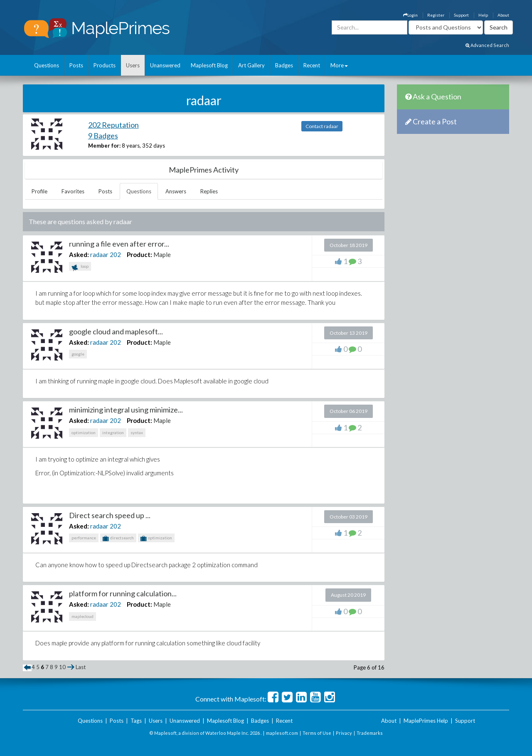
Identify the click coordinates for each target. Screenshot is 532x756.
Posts (76, 65)
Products (105, 65)
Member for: (104, 146)
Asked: (79, 254)
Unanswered (165, 65)
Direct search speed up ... (110, 515)
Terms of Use (317, 733)
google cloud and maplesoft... (116, 331)
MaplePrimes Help (426, 721)
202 (115, 254)
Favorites (73, 191)
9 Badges (103, 136)
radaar (99, 254)
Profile (39, 191)
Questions (47, 65)
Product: (139, 254)
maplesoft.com (282, 733)
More (339, 65)
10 (62, 667)
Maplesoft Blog (209, 65)
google (78, 354)
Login (410, 15)
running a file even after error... (119, 244)
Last (81, 667)
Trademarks (370, 733)
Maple (162, 254)
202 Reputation (113, 125)
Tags (136, 721)
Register (436, 15)
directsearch (118, 539)
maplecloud (83, 616)
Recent (312, 65)
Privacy (344, 733)
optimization (84, 432)
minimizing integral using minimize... (126, 410)
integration (113, 432)
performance (84, 538)
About (503, 15)
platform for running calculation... (123, 593)
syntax (137, 432)
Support (461, 15)
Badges (284, 65)
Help (483, 15)
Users (133, 65)
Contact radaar (322, 126)
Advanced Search (487, 45)
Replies (209, 191)
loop (80, 267)
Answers (176, 191)
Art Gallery (251, 65)
